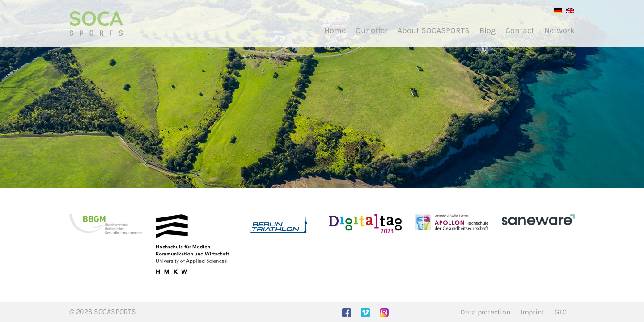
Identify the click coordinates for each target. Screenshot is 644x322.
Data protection (485, 312)
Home (335, 30)
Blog (487, 30)
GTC (561, 312)
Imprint (533, 312)
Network (559, 30)
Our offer (372, 30)
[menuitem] (555, 10)
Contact (520, 30)
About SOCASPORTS (434, 30)
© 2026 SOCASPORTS (103, 312)
